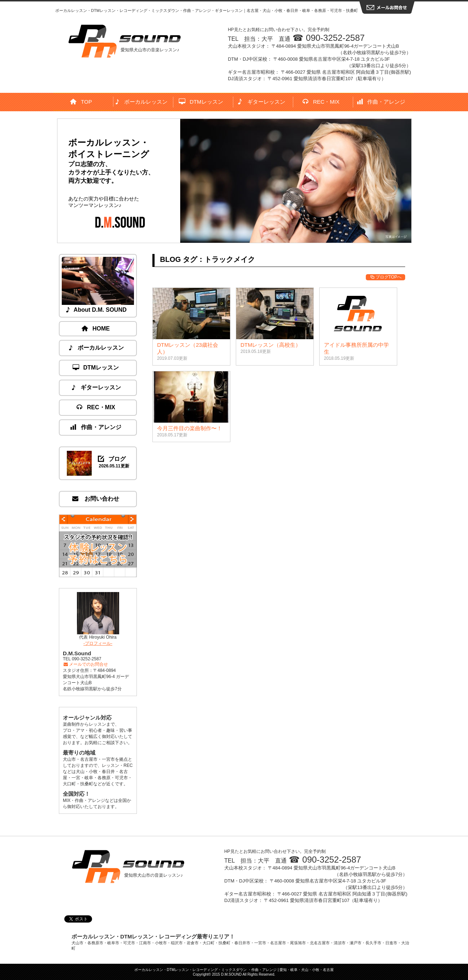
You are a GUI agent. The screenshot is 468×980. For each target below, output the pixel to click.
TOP (81, 102)
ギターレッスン (261, 102)
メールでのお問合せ (85, 664)
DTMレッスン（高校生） (271, 345)
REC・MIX (321, 102)
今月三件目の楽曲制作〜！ (190, 428)
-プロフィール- (98, 643)
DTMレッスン (201, 102)
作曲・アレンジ (382, 102)
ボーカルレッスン (141, 102)
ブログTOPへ (385, 277)
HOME (96, 329)
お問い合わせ (96, 499)
